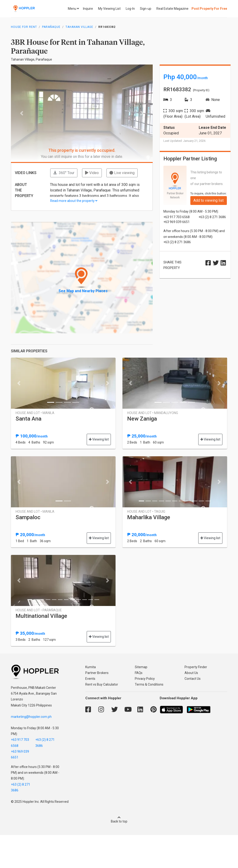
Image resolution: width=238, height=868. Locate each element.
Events (90, 679)
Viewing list (99, 439)
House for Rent (24, 27)
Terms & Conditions (149, 684)
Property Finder (196, 667)
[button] (22, 113)
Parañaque (51, 27)
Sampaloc (28, 517)
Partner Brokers (97, 673)
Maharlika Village (149, 517)
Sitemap (141, 667)
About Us (191, 673)
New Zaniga (142, 419)
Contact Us (193, 679)
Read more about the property (74, 201)
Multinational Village (41, 616)
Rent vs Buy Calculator (102, 684)
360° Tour (64, 173)
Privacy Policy (145, 679)
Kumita (91, 667)
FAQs (139, 673)
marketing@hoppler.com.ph (31, 717)
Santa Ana (28, 419)
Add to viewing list (208, 200)
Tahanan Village (79, 27)
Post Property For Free (209, 9)
